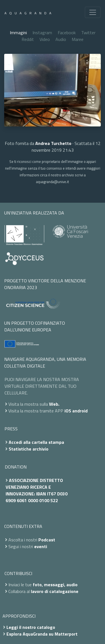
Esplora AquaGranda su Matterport (42, 634)
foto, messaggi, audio (55, 585)
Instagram (42, 33)
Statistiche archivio (29, 449)
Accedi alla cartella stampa (36, 442)
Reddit (28, 39)
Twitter (88, 33)
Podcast (47, 540)
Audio (61, 39)
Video (45, 39)
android (80, 411)
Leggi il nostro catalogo (31, 627)
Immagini (18, 33)
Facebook (67, 33)
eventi (41, 546)
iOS (68, 411)
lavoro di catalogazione (55, 591)
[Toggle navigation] (93, 12)
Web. (54, 404)
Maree (78, 39)
